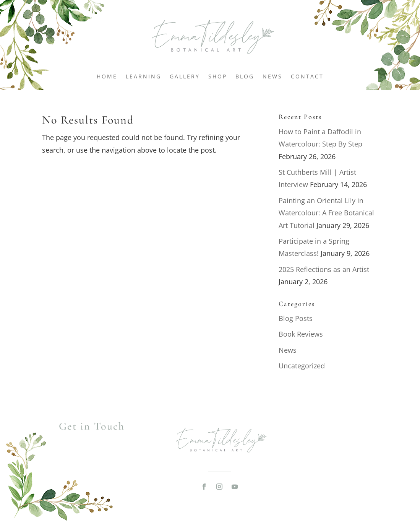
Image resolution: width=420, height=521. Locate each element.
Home (107, 77)
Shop (218, 77)
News (272, 77)
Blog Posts (296, 318)
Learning (144, 77)
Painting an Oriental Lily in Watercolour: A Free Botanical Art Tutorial (326, 213)
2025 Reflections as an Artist (324, 269)
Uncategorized (302, 366)
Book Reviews (301, 334)
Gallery (185, 77)
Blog (245, 77)
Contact (307, 77)
